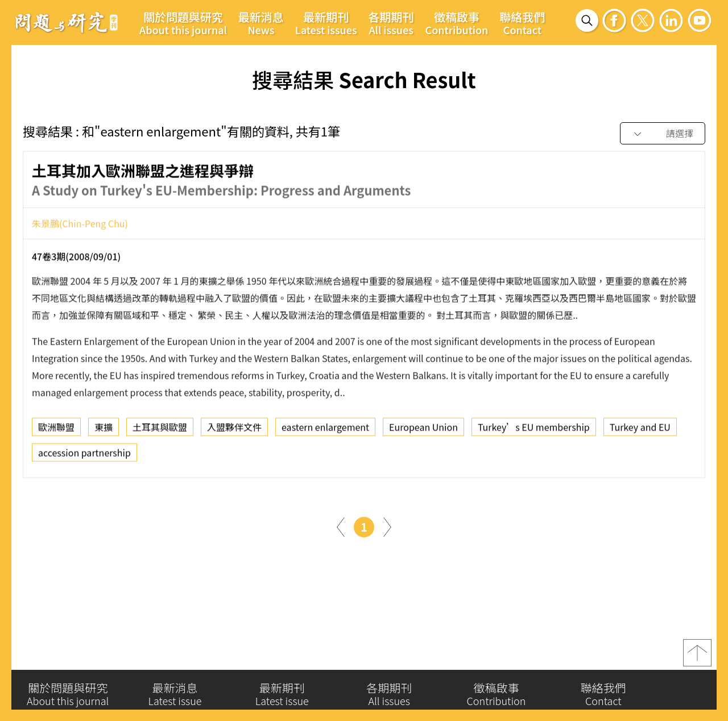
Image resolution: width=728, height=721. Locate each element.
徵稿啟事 (457, 23)
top (697, 657)
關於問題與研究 (183, 23)
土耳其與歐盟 (160, 430)
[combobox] (663, 134)
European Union (423, 430)
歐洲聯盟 (56, 430)
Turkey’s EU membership (534, 430)
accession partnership (84, 456)
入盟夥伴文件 (234, 430)
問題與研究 (67, 22)
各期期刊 (391, 23)
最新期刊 (326, 23)
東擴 (104, 430)
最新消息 (261, 23)
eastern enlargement (325, 430)
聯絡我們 (522, 23)
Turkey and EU (640, 430)
